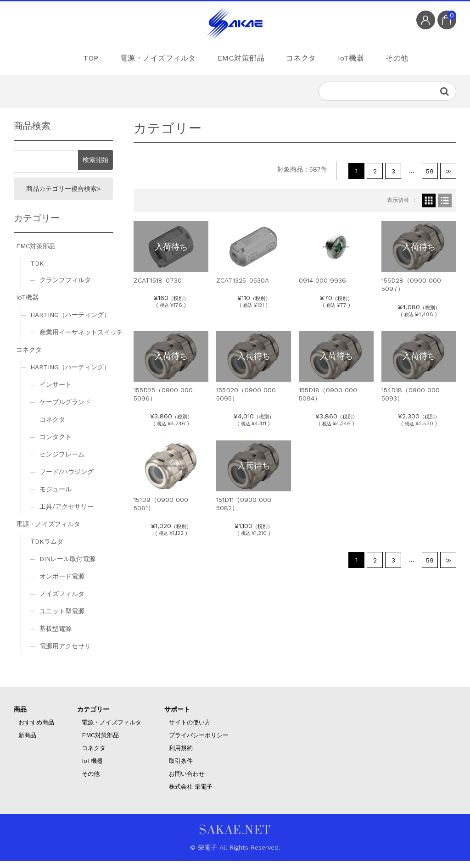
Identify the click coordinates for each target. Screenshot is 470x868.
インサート (56, 392)
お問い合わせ (187, 781)
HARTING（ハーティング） (70, 322)
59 (430, 175)
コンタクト (56, 444)
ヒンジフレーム (62, 462)
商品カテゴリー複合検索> (63, 195)
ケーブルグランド (65, 409)
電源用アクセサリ (65, 653)
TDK (37, 271)
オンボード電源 (62, 583)
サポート (177, 716)
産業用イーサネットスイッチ (81, 339)
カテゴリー (93, 716)
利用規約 (181, 755)
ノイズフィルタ (62, 601)
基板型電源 (56, 635)
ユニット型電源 (62, 618)
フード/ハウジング (67, 479)
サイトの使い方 (190, 729)
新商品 (27, 742)
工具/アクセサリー (67, 514)
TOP (73, 57)
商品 (20, 716)
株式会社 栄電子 (191, 793)
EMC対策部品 (232, 57)
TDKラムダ (47, 548)
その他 (411, 57)
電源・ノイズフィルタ (146, 57)
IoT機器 (356, 57)
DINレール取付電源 (67, 566)
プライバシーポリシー (199, 742)
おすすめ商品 (36, 729)
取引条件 (181, 768)
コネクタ (298, 57)
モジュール (56, 496)
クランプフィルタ (65, 287)
